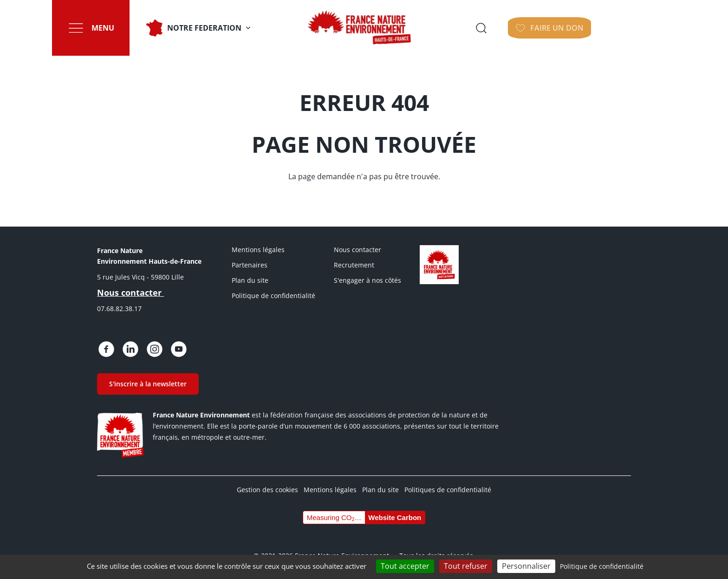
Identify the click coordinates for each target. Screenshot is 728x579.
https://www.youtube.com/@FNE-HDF (179, 349)
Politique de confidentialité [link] (602, 566)
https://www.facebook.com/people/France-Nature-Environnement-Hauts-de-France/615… (106, 349)
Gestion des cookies (267, 490)
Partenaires (250, 265)
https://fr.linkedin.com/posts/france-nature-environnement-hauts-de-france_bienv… (130, 349)
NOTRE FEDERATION (210, 28)
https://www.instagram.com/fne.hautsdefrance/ (155, 349)
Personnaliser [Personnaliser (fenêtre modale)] (526, 566)
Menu (108, 28)
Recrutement (354, 265)
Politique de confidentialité (273, 296)
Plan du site (250, 280)
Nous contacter (357, 250)
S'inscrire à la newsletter (148, 384)
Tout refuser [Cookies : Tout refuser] (466, 566)
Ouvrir (557, 28)
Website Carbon (395, 517)
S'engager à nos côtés (367, 280)
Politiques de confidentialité (448, 490)
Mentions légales (258, 250)
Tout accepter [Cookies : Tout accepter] (405, 566)
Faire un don (628, 28)
